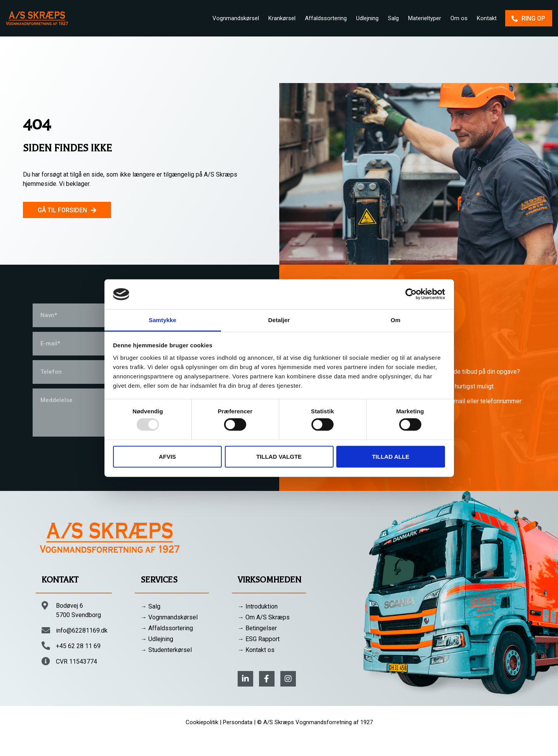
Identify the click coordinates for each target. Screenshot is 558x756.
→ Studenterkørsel (166, 650)
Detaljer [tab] (279, 320)
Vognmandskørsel (236, 18)
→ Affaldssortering (167, 628)
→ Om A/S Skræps (264, 617)
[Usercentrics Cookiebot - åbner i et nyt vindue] (411, 294)
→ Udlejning (157, 639)
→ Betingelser (257, 628)
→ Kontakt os (256, 650)
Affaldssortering (326, 18)
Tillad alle (391, 456)
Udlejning (367, 18)
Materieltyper (425, 18)
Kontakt (487, 18)
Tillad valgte (279, 456)
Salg (393, 18)
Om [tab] (395, 320)
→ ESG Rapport (259, 639)
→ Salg (150, 606)
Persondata (238, 722)
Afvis (167, 456)
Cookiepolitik (202, 722)
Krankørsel (282, 18)
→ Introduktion (258, 606)
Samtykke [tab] (163, 320)
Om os (459, 18)
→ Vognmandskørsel (169, 617)
